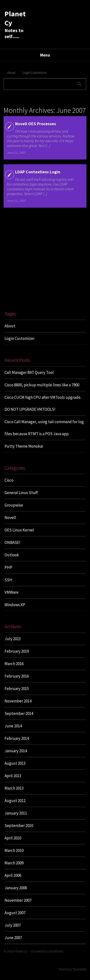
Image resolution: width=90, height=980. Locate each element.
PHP (8, 567)
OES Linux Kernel (19, 530)
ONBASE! (12, 542)
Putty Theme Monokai (24, 446)
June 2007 (13, 938)
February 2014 (17, 738)
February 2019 (17, 651)
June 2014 (13, 726)
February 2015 (17, 689)
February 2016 (17, 676)
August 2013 (15, 763)
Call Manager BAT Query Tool (29, 372)
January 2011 (16, 813)
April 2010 (13, 838)
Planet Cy (21, 951)
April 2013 (13, 776)
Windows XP (15, 605)
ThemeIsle (79, 969)
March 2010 (14, 850)
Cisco (9, 480)
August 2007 (15, 913)
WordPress (56, 951)
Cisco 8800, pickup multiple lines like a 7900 (42, 385)
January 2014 (16, 751)
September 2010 (19, 826)
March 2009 (14, 863)
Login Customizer (34, 73)
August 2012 (15, 801)
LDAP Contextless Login (38, 172)
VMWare (12, 592)
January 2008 (16, 888)
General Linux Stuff (21, 493)
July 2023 (13, 639)
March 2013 (14, 788)
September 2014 (19, 713)
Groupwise (14, 505)
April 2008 (13, 875)
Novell (10, 518)
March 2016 (14, 664)
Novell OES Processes (36, 124)
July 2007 (13, 925)
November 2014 (18, 701)
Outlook (12, 555)
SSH (8, 580)
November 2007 (18, 900)
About (11, 73)
